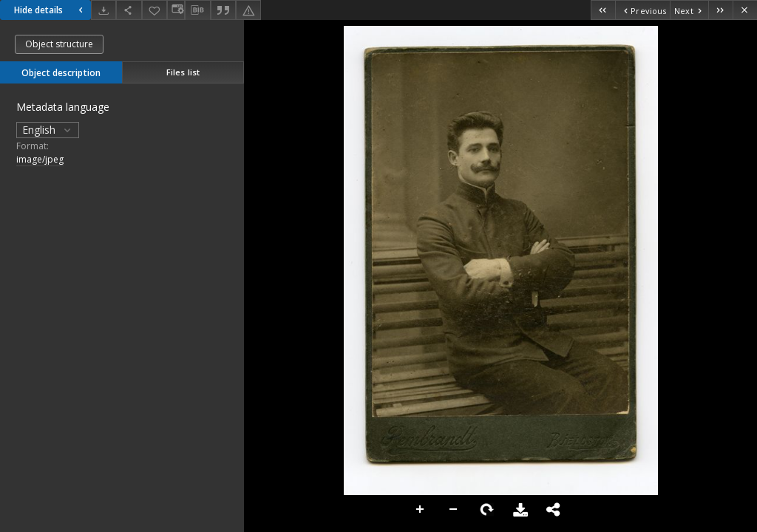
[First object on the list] (603, 10)
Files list (183, 72)
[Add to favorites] (155, 10)
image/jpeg (40, 159)
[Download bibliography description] (197, 10)
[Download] (103, 10)
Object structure (59, 44)
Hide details (50, 10)
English (48, 130)
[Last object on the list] (720, 10)
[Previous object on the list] (642, 10)
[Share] (129, 10)
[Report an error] (248, 10)
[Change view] (176, 10)
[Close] (745, 10)
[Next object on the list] (689, 10)
